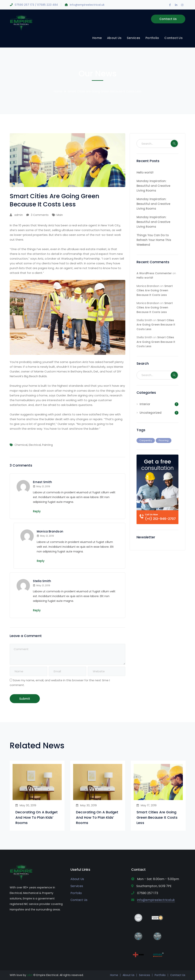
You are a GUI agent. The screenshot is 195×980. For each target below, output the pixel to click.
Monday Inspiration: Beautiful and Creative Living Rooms (153, 186)
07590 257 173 (24, 5)
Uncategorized (151, 413)
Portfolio (160, 975)
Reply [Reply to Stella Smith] (37, 610)
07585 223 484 (48, 5)
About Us (77, 879)
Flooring (164, 440)
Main (60, 215)
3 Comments (40, 215)
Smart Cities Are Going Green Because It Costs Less (155, 290)
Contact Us (168, 19)
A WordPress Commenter (154, 273)
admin (19, 215)
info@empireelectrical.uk (87, 5)
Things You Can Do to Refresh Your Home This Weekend (154, 240)
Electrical (35, 445)
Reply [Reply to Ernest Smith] (37, 511)
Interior (145, 404)
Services (77, 886)
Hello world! (145, 172)
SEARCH (174, 143)
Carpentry (146, 440)
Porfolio (76, 893)
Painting (47, 445)
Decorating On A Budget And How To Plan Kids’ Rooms (37, 817)
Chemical (21, 445)
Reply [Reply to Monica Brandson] (41, 561)
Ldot (30, 975)
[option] (37, 796)
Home (58, 91)
